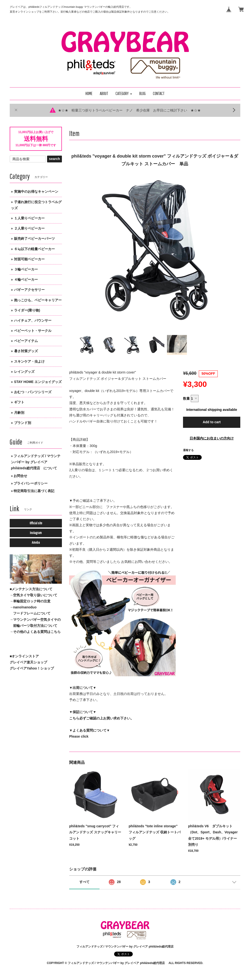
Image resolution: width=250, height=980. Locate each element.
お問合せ (20, 476)
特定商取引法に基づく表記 (34, 491)
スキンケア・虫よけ (29, 361)
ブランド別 (23, 423)
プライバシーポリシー (31, 483)
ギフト (19, 402)
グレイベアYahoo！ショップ (32, 668)
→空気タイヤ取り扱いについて (33, 595)
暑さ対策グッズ (26, 351)
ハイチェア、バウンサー (33, 320)
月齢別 (19, 413)
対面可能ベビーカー (29, 259)
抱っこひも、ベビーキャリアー (38, 300)
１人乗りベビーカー (29, 218)
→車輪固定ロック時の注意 (30, 601)
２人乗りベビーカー (29, 228)
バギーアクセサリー (29, 290)
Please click (79, 736)
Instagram (36, 533)
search (54, 159)
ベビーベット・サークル (33, 331)
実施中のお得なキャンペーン (36, 191)
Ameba (36, 542)
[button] (124, 94)
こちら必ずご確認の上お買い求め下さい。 (101, 718)
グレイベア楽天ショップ (28, 662)
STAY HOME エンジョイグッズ (38, 382)
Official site (36, 523)
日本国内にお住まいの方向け (212, 438)
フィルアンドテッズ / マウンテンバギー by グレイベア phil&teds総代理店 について (36, 462)
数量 (186, 398)
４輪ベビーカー (26, 279)
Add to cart (212, 422)
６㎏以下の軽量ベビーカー (34, 249)
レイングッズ (24, 372)
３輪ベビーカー (26, 269)
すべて (84, 882)
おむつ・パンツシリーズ (33, 392)
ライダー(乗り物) (27, 310)
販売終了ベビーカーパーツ (34, 239)
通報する (188, 450)
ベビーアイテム (26, 341)
